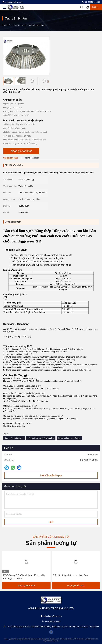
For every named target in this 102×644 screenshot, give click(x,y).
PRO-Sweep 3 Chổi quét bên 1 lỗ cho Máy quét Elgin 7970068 (24, 577)
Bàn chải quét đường (37, 25)
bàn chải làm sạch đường (69, 438)
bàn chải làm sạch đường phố (41, 438)
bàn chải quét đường (14, 438)
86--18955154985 (91, 2)
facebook (51, 632)
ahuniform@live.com (12, 2)
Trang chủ (6, 25)
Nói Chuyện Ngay (51, 475)
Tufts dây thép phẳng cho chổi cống (70, 575)
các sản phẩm (19, 25)
